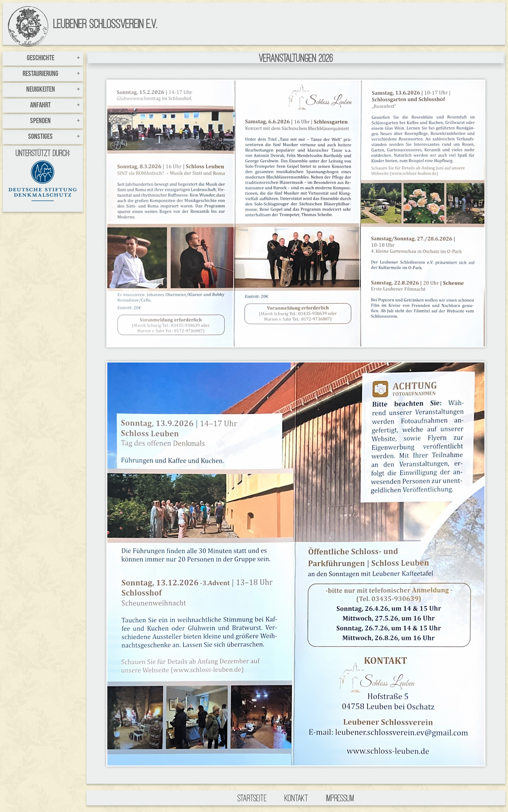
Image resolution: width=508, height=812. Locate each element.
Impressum (340, 798)
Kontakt (297, 798)
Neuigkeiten (41, 90)
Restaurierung (40, 74)
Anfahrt (40, 106)
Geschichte (41, 58)
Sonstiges (40, 137)
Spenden (40, 121)
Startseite (252, 798)
